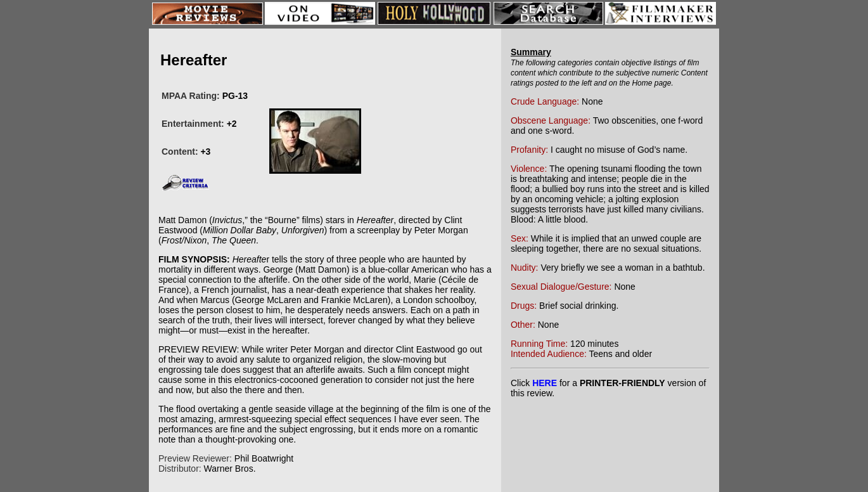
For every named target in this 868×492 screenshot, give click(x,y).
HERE (545, 383)
